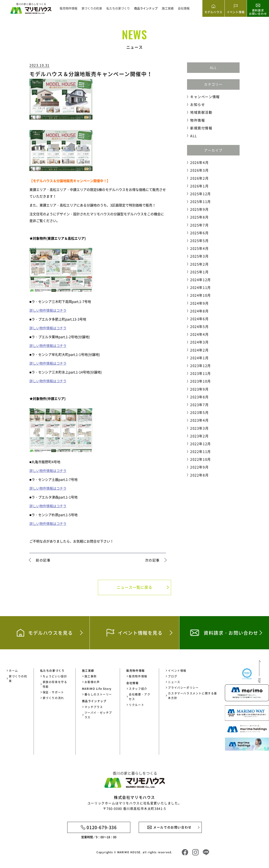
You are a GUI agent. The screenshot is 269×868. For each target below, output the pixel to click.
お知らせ (198, 104)
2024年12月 (201, 280)
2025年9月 (199, 209)
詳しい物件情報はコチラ (48, 310)
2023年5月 (199, 412)
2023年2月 (199, 436)
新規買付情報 (201, 128)
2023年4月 (199, 420)
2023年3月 (199, 428)
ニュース (174, 682)
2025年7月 (199, 225)
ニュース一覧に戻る (134, 587)
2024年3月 (199, 342)
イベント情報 (177, 670)
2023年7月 (199, 405)
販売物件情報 (69, 8)
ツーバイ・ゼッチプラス (98, 715)
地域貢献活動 (201, 112)
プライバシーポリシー (183, 687)
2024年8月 (199, 311)
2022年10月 (201, 459)
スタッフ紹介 (138, 688)
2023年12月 (201, 366)
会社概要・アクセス (140, 696)
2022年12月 (201, 444)
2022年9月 (199, 467)
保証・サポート (53, 692)
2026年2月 (199, 178)
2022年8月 (199, 475)
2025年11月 (201, 201)
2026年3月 (199, 170)
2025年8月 (199, 217)
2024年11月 (201, 287)
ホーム (13, 670)
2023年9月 (199, 389)
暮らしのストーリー (98, 694)
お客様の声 (92, 682)
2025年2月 (199, 264)
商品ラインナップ (146, 8)
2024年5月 (199, 326)
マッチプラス (94, 707)
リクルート (136, 705)
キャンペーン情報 (205, 97)
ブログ (173, 676)
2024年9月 (199, 303)
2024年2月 (199, 350)
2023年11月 (201, 373)
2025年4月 (199, 248)
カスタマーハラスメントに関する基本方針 (193, 695)
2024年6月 (199, 319)
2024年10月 (201, 295)
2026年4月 (199, 162)
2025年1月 (199, 272)
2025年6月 (199, 233)
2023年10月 (201, 381)
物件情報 (198, 120)
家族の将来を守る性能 (55, 684)
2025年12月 (201, 194)
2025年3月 (199, 256)
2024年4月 (199, 334)
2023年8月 (199, 397)
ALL (213, 67)
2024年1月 (199, 358)
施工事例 (91, 676)
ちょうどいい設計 (55, 676)
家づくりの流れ (53, 698)
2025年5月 (199, 241)
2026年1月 (199, 186)
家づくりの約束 (92, 8)
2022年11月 (201, 451)
